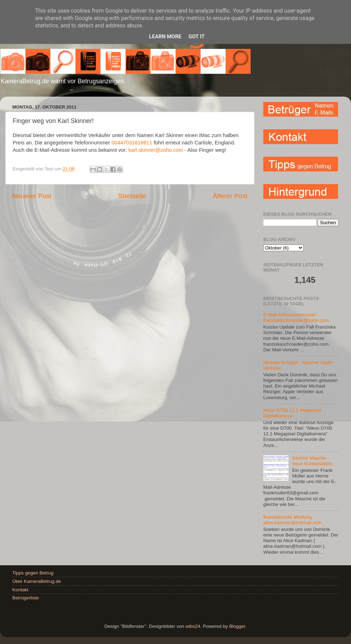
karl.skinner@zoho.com (156, 150)
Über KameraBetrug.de (37, 581)
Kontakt (20, 590)
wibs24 (193, 626)
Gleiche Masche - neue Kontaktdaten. (313, 461)
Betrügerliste (26, 598)
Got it (197, 37)
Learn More (165, 37)
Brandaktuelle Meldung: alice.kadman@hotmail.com (292, 520)
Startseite (132, 196)
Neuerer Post (32, 196)
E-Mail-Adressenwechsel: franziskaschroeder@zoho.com (296, 317)
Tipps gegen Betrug (33, 573)
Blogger (237, 626)
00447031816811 (132, 143)
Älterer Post (230, 196)
